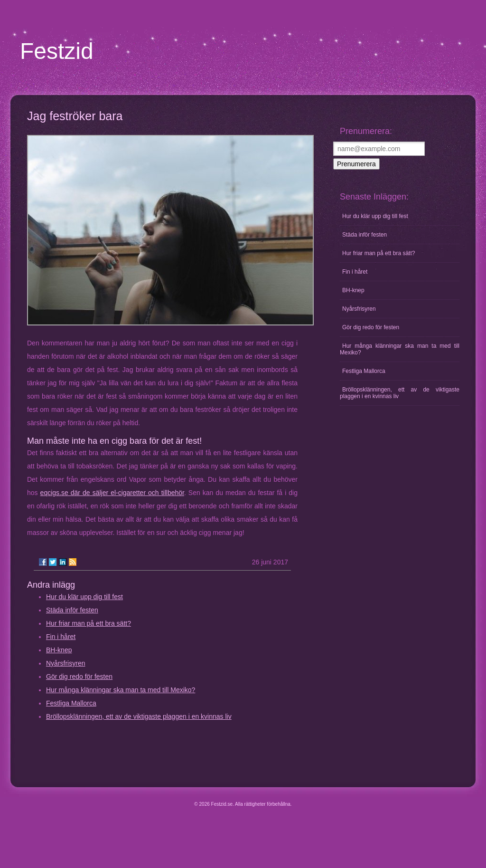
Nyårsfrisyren (65, 663)
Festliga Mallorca (71, 703)
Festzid (57, 51)
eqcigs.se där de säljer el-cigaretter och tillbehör (112, 493)
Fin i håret (61, 637)
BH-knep (59, 650)
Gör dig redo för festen (79, 677)
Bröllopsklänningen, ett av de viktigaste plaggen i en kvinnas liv (139, 716)
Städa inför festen (72, 610)
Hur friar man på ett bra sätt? (89, 623)
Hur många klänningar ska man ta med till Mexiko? (121, 690)
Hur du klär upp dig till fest (84, 597)
